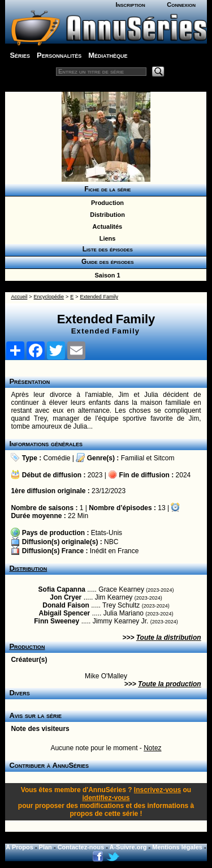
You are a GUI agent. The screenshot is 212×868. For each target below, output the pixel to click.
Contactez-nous (81, 847)
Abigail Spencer (65, 613)
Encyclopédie (49, 297)
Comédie (57, 458)
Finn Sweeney (57, 621)
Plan (46, 847)
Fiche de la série (106, 189)
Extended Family (99, 297)
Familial (133, 458)
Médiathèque (108, 55)
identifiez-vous (106, 798)
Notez (152, 748)
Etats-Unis (107, 533)
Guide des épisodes (105, 262)
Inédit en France (114, 551)
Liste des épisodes (106, 249)
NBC (111, 542)
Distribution (106, 215)
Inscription (130, 5)
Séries (20, 55)
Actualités (106, 226)
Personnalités (59, 55)
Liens (106, 238)
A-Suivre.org (128, 847)
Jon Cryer (66, 597)
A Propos (20, 847)
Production (106, 203)
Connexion (181, 5)
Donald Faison (66, 605)
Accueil (19, 297)
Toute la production (170, 684)
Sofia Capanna (62, 589)
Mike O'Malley (106, 676)
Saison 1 (105, 275)
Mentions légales (177, 847)
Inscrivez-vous (157, 790)
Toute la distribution (169, 638)
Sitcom (164, 458)
